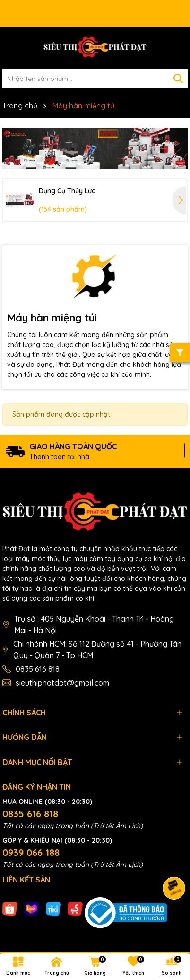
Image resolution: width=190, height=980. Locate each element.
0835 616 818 (38, 669)
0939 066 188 (31, 852)
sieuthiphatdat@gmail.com (62, 683)
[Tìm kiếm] (178, 79)
